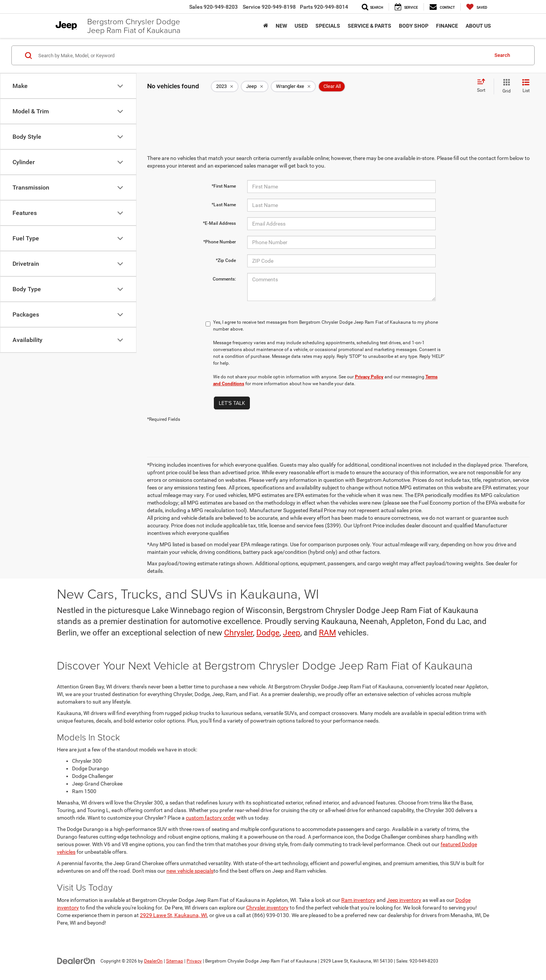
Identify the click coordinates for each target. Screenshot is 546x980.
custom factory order (211, 818)
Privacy (194, 961)
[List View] (526, 86)
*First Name (224, 186)
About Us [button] (478, 26)
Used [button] (301, 26)
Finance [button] (447, 26)
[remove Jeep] (255, 86)
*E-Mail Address (219, 223)
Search (502, 55)
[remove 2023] (225, 86)
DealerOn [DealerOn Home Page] (153, 961)
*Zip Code (226, 260)
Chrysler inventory (267, 908)
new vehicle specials (190, 871)
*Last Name (224, 205)
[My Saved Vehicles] (477, 7)
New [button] (281, 26)
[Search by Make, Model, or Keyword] (262, 55)
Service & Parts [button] (369, 26)
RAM (327, 633)
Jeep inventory (404, 900)
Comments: (224, 279)
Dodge (268, 633)
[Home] (266, 26)
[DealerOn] (76, 961)
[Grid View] (505, 86)
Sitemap (175, 961)
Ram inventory (358, 900)
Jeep (292, 633)
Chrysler (238, 633)
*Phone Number (220, 242)
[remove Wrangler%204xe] (293, 86)
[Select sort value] (483, 86)
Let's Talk (232, 403)
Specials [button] (328, 26)
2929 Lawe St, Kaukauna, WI (173, 915)
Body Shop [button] (414, 26)
